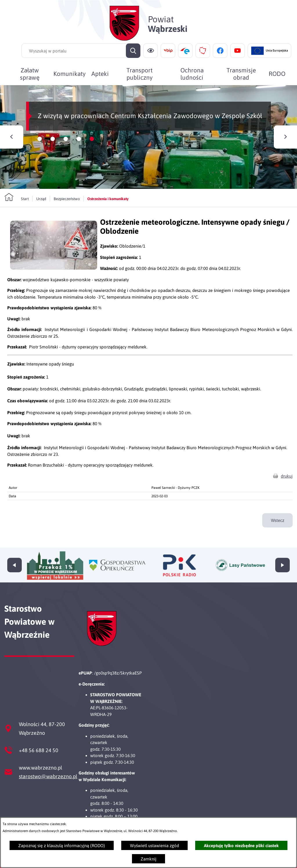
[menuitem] (30, 74)
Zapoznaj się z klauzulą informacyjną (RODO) (62, 846)
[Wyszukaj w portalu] (81, 51)
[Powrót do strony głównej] (17, 197)
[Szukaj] (133, 51)
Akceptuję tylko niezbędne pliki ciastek (241, 846)
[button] (54, 276)
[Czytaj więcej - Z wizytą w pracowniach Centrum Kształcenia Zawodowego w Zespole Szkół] (148, 137)
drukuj (287, 484)
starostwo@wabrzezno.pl (48, 776)
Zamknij (148, 859)
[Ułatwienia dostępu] (151, 51)
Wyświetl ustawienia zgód (154, 846)
